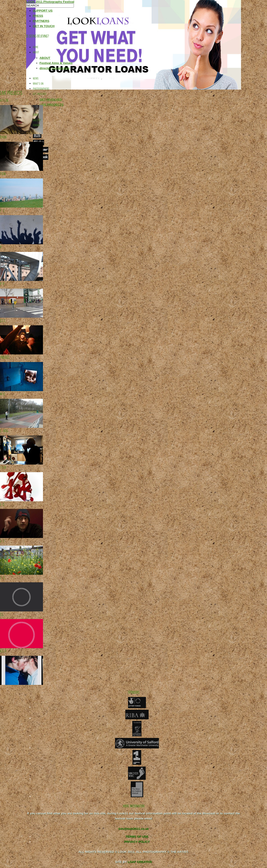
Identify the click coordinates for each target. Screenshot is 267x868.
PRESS (38, 16)
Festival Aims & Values (56, 63)
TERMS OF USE (137, 837)
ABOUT (45, 58)
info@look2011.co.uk (134, 829)
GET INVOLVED (51, 100)
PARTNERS (41, 21)
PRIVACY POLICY (137, 842)
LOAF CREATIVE (140, 862)
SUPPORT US (43, 11)
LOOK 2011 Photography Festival (50, 2)
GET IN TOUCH (44, 26)
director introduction (55, 68)
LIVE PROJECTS (52, 105)
